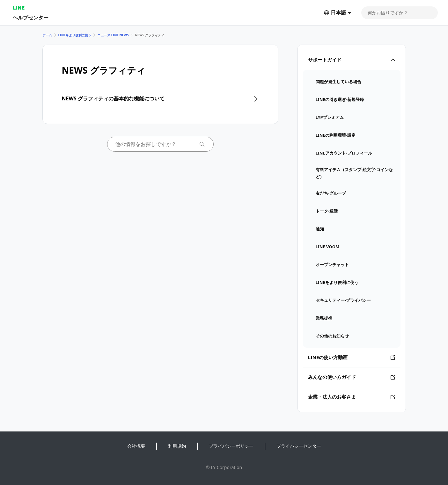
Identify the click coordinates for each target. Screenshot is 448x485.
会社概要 (136, 446)
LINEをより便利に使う (75, 35)
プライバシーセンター (299, 446)
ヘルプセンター (31, 17)
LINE (19, 7)
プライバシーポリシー (231, 446)
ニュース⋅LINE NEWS (113, 35)
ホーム (47, 35)
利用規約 (177, 446)
